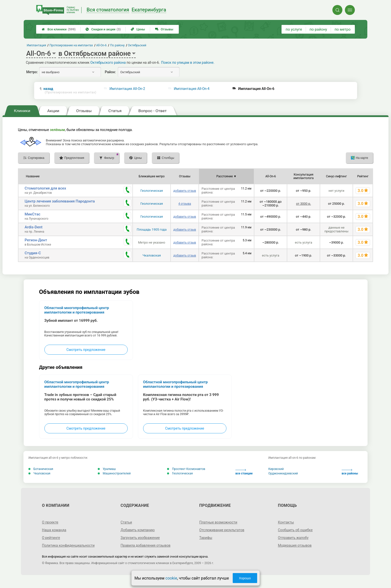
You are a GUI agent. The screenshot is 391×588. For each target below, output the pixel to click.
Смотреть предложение (86, 350)
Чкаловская (151, 255)
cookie (171, 578)
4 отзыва (185, 204)
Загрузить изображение (140, 538)
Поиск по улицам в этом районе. (188, 63)
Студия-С (33, 253)
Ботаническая (41, 469)
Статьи (126, 522)
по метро (343, 29)
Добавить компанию (138, 530)
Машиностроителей (114, 473)
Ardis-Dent (34, 227)
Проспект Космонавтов (186, 469)
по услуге (294, 29)
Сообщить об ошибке (295, 530)
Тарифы (206, 538)
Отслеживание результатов (222, 530)
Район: (110, 72)
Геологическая (152, 191)
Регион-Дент (36, 240)
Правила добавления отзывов (146, 545)
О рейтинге (51, 538)
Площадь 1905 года (152, 229)
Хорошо (245, 578)
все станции (244, 472)
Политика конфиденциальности (68, 545)
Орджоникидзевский (283, 473)
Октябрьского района (108, 63)
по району (318, 29)
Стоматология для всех (45, 188)
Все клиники (59, 29)
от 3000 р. (303, 204)
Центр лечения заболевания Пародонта (60, 201)
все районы (350, 472)
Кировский (276, 469)
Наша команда (54, 530)
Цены (138, 29)
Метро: (32, 72)
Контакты (286, 522)
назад (70, 91)
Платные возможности (218, 522)
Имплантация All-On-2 (127, 89)
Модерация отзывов (295, 545)
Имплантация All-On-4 (192, 89)
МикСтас (33, 214)
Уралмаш (107, 469)
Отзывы (164, 29)
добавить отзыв (185, 191)
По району (117, 45)
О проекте (50, 522)
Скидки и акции (103, 29)
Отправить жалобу (293, 538)
